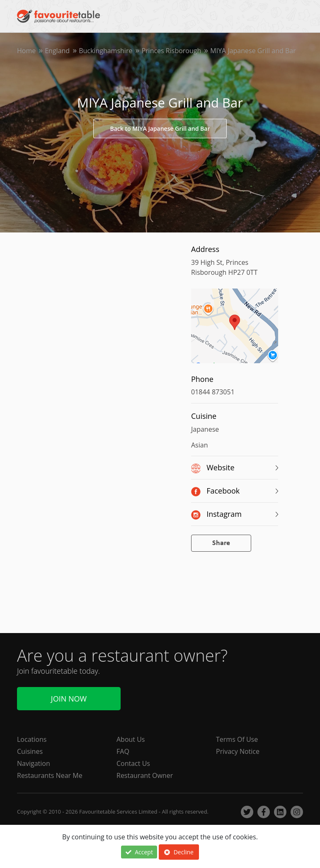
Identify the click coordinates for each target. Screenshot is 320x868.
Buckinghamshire (105, 51)
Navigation (34, 763)
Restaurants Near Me (50, 775)
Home (26, 51)
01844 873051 (213, 392)
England (57, 51)
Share (221, 543)
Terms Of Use (237, 739)
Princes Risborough (171, 51)
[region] (235, 330)
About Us (131, 739)
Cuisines (30, 751)
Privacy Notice (238, 751)
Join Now (69, 699)
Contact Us (133, 763)
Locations (32, 739)
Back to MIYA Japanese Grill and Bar (160, 128)
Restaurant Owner (145, 775)
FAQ (123, 751)
